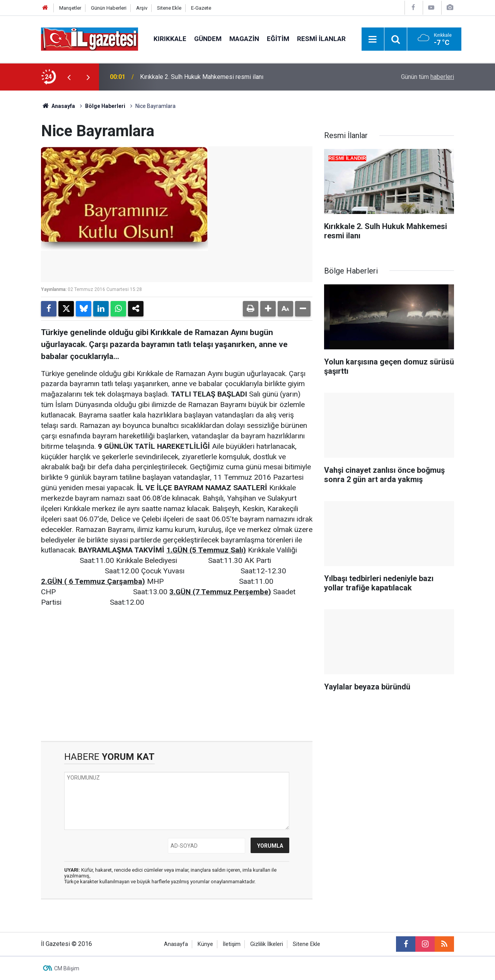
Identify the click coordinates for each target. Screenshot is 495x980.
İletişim (232, 944)
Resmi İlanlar (321, 39)
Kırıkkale (170, 39)
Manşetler (70, 8)
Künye (205, 944)
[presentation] (69, 77)
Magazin (244, 39)
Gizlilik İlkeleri (267, 944)
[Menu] (373, 39)
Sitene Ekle (169, 8)
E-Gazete (201, 8)
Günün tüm (428, 77)
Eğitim (278, 39)
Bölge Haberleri (105, 106)
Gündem (208, 39)
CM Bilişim (67, 968)
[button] (268, 309)
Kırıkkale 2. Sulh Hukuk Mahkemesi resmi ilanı (202, 77)
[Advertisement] (177, 674)
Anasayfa (58, 106)
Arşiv (142, 8)
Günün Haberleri (109, 8)
